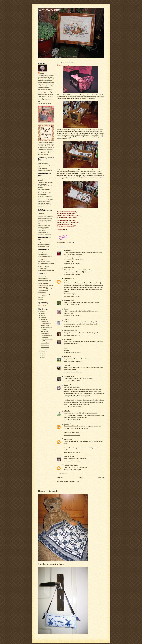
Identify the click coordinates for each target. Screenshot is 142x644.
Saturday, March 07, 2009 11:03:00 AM (73, 372)
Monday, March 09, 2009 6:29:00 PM (72, 470)
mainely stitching (69, 331)
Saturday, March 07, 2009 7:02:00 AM (72, 361)
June (43, 313)
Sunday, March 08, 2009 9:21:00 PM (72, 461)
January (44, 351)
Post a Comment (63, 474)
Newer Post (60, 477)
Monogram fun (45, 333)
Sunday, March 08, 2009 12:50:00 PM (72, 407)
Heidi (42, 73)
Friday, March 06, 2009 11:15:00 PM (72, 353)
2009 (41, 311)
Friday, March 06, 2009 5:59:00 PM (72, 264)
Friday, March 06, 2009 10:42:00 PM (72, 327)
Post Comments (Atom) (72, 481)
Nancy (66, 250)
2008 (41, 353)
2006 (41, 357)
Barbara (66, 339)
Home (81, 477)
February (44, 349)
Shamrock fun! (45, 347)
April (43, 318)
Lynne (66, 365)
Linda (66, 320)
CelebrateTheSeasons (43, 306)
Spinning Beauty (69, 465)
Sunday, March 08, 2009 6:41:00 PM (72, 420)
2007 (41, 355)
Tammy (66, 309)
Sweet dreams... (45, 345)
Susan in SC (68, 456)
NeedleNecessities (50, 10)
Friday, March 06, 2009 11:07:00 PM (72, 335)
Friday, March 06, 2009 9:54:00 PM (72, 316)
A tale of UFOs (45, 325)
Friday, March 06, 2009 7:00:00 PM (72, 296)
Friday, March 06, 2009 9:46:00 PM (72, 305)
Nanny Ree (67, 300)
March (43, 320)
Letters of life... (45, 343)
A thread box (44, 331)
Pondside (67, 357)
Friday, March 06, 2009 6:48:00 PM (72, 274)
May (43, 315)
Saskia (66, 385)
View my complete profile (44, 104)
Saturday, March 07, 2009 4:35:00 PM (72, 381)
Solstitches (67, 411)
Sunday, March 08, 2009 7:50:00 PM (72, 435)
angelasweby (68, 278)
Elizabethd (67, 376)
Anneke (66, 424)
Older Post (101, 477)
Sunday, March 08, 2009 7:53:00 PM (72, 452)
